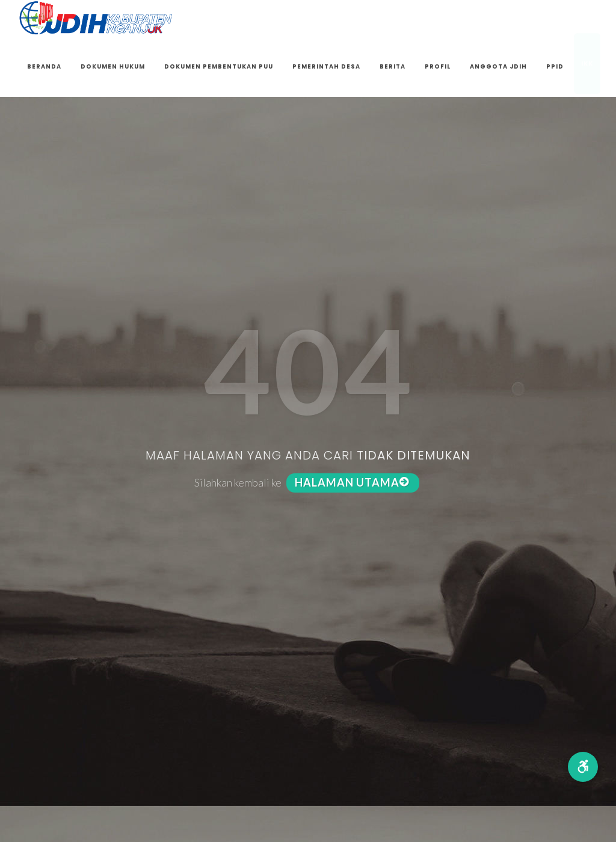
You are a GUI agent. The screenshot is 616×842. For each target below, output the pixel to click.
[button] (583, 767)
